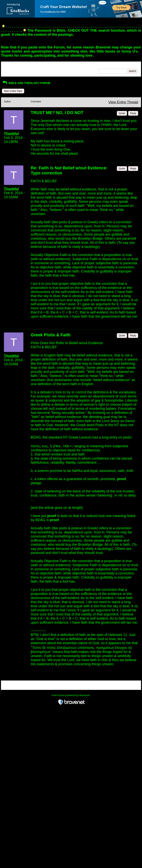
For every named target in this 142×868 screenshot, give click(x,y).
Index (29, 66)
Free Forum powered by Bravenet (71, 695)
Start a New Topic (13, 91)
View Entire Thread (123, 102)
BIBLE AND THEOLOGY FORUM (26, 83)
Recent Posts (11, 70)
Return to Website (13, 66)
